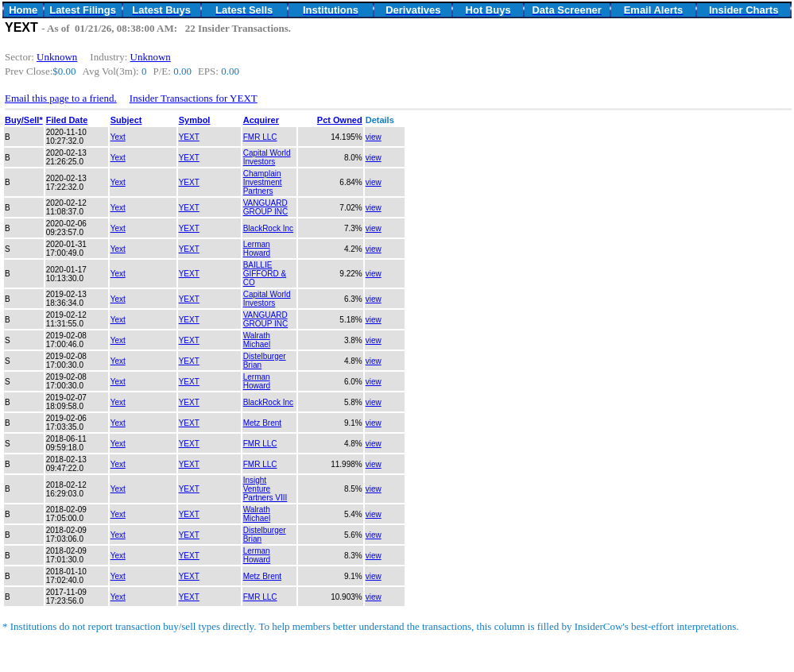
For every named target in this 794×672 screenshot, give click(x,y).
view (374, 137)
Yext (118, 137)
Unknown (57, 57)
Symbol (195, 120)
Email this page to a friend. (61, 98)
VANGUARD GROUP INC (266, 207)
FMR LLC (260, 137)
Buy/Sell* (24, 120)
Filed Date (67, 120)
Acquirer (261, 120)
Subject (126, 120)
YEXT (189, 137)
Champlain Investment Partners (263, 182)
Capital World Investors (267, 157)
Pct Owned (340, 120)
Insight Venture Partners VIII (265, 489)
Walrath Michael (257, 340)
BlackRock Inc (268, 228)
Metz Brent (262, 423)
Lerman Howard (257, 249)
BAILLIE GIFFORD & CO (265, 274)
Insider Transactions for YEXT (194, 98)
